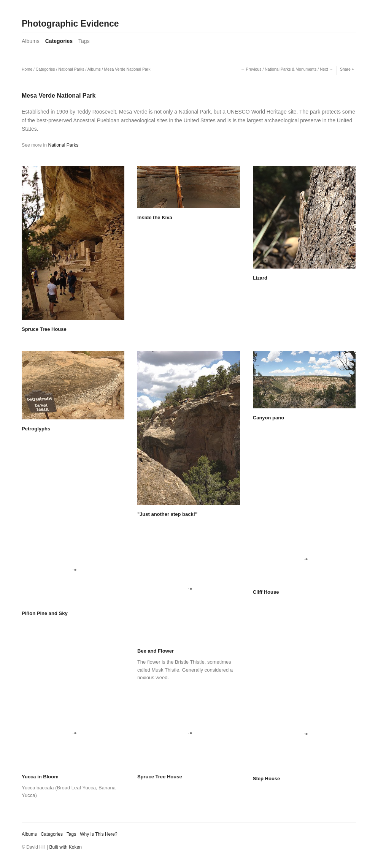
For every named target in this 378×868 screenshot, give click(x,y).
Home (27, 69)
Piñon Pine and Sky (45, 613)
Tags (84, 41)
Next (324, 69)
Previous (254, 69)
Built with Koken (66, 847)
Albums (31, 41)
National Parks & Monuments (291, 69)
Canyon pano (268, 418)
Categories (59, 41)
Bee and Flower (156, 651)
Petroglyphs (36, 429)
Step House (267, 779)
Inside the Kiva (155, 217)
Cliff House (266, 592)
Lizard (260, 278)
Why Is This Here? (98, 834)
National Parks (71, 69)
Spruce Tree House (44, 329)
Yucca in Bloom (40, 777)
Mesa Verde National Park (127, 69)
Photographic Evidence (70, 24)
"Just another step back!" (167, 514)
